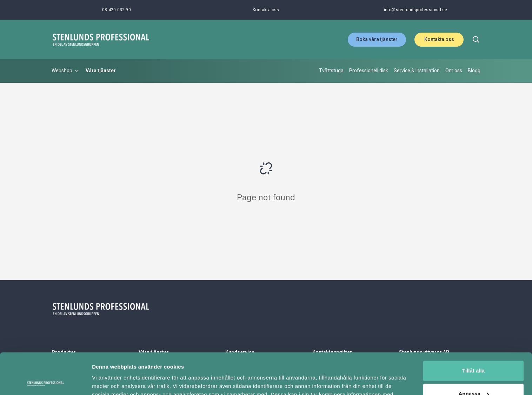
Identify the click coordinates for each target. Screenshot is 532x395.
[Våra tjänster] (101, 71)
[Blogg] (474, 71)
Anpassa (474, 352)
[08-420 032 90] (117, 10)
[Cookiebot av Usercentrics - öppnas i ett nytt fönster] (45, 381)
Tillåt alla (473, 330)
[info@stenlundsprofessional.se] (416, 10)
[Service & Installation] (417, 71)
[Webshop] (66, 71)
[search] (476, 40)
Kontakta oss (439, 39)
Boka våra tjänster (377, 39)
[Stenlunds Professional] (101, 39)
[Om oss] (454, 71)
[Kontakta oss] (266, 10)
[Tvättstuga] (331, 71)
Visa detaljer (108, 381)
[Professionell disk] (369, 71)
